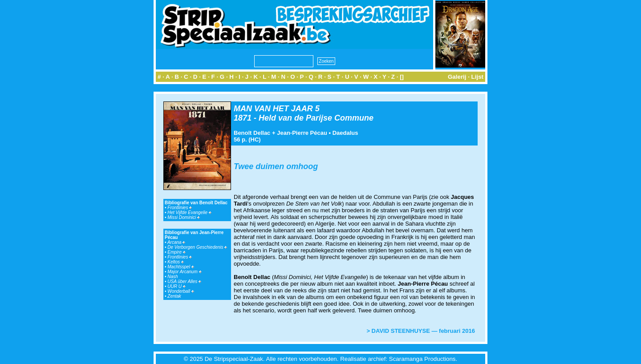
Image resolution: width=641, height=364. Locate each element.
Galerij (457, 77)
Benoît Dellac (252, 133)
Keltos (176, 262)
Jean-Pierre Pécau (302, 133)
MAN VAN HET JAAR (273, 109)
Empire (176, 252)
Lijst (477, 77)
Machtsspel (181, 267)
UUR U (176, 286)
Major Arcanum (184, 272)
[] (402, 77)
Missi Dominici (184, 217)
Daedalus (345, 133)
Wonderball (181, 291)
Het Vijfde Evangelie (189, 212)
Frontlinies (180, 208)
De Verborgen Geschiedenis (197, 247)
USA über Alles (184, 281)
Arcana (176, 242)
